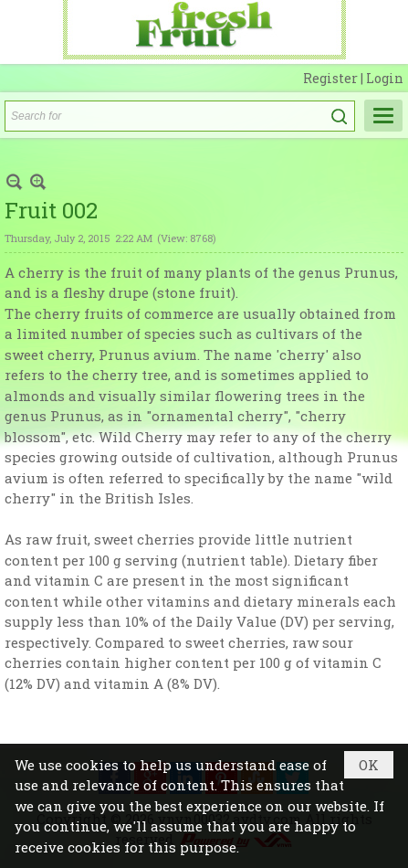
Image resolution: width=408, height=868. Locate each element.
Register (332, 78)
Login (385, 78)
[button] (383, 116)
